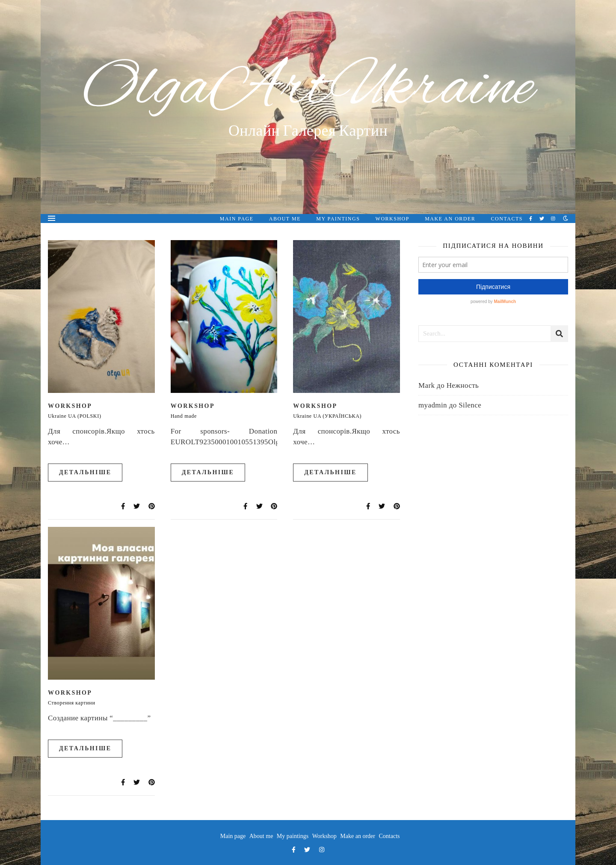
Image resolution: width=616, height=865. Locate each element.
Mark (426, 385)
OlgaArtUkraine (308, 89)
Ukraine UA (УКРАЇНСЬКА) (327, 416)
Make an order (450, 219)
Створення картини (72, 703)
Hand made (184, 416)
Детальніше (85, 472)
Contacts (507, 219)
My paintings (338, 219)
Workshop (392, 219)
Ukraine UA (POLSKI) (75, 416)
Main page (237, 219)
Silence (470, 405)
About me (285, 219)
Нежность (463, 385)
